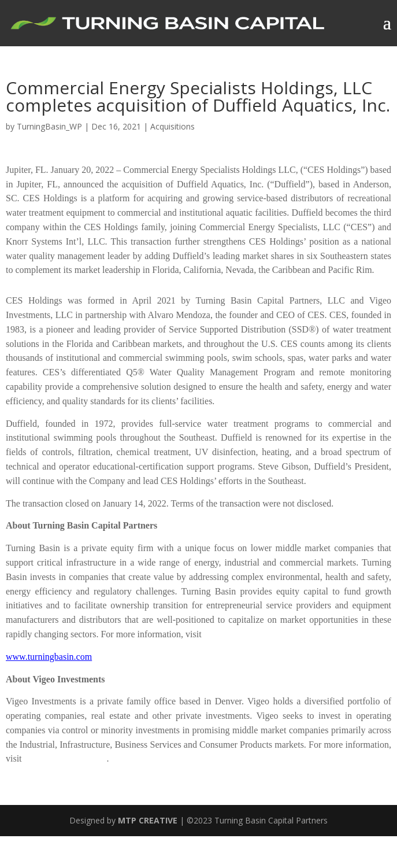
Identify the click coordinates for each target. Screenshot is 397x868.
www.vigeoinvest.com (66, 758)
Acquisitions (172, 126)
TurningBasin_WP (49, 126)
